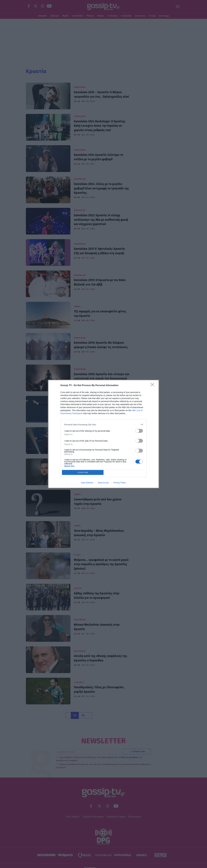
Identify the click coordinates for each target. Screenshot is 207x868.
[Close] (153, 386)
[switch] (139, 431)
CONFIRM (83, 472)
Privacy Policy (120, 483)
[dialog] (103, 434)
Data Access (103, 483)
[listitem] (103, 425)
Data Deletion (87, 483)
